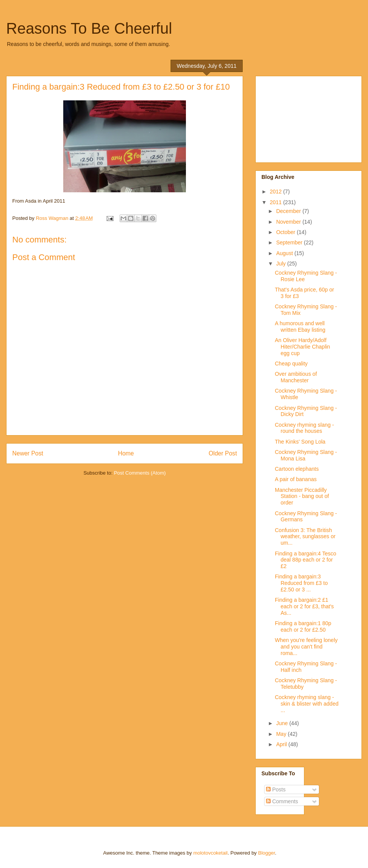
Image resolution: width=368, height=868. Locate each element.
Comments (282, 801)
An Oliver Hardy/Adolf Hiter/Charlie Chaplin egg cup (302, 347)
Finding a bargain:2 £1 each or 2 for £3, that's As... (304, 606)
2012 (277, 192)
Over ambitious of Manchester (296, 377)
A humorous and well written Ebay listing (300, 327)
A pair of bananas (296, 479)
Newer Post (28, 453)
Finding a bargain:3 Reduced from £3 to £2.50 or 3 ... (301, 583)
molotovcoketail (210, 853)
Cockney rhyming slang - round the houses (304, 428)
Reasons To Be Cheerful (89, 28)
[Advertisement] (300, 117)
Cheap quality (291, 364)
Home (126, 453)
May (282, 734)
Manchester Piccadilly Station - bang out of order (302, 496)
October (286, 232)
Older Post (223, 453)
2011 (277, 202)
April (282, 744)
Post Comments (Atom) (140, 473)
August (285, 253)
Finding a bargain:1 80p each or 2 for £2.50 (303, 626)
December (289, 211)
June (283, 723)
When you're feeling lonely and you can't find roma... (306, 647)
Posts (276, 789)
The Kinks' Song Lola (300, 442)
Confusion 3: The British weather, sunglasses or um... (305, 537)
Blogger (266, 853)
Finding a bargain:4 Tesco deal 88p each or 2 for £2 (306, 560)
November (289, 222)
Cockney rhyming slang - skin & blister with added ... (307, 704)
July (282, 264)
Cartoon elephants (297, 469)
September (290, 242)
